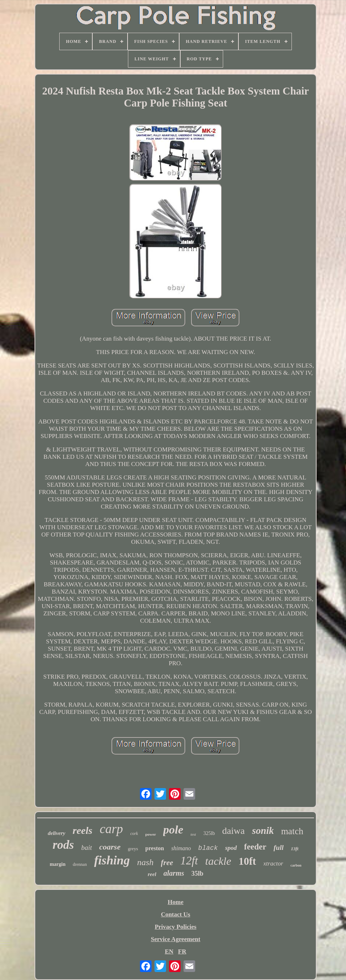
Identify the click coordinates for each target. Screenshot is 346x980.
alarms (174, 873)
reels (83, 830)
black (208, 848)
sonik (263, 831)
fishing (112, 860)
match (292, 831)
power (151, 834)
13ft (295, 849)
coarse (110, 847)
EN (169, 951)
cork (134, 834)
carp (111, 829)
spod (231, 848)
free (167, 863)
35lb (198, 873)
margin (58, 864)
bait (86, 848)
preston (155, 848)
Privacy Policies (176, 927)
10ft (247, 861)
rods (63, 845)
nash (145, 862)
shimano (181, 848)
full (279, 848)
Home (175, 902)
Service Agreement (176, 939)
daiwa (233, 831)
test (193, 834)
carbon (296, 865)
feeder (255, 847)
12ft (189, 861)
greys (133, 849)
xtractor (273, 863)
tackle (218, 861)
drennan (80, 864)
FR (182, 951)
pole (173, 830)
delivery (56, 833)
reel (152, 874)
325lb (209, 833)
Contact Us (176, 914)
